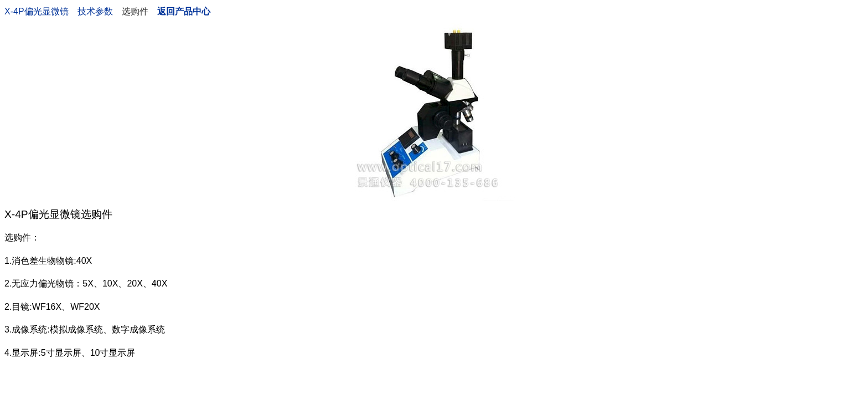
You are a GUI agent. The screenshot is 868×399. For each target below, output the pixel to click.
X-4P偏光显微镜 (37, 11)
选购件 (135, 11)
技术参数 (95, 11)
